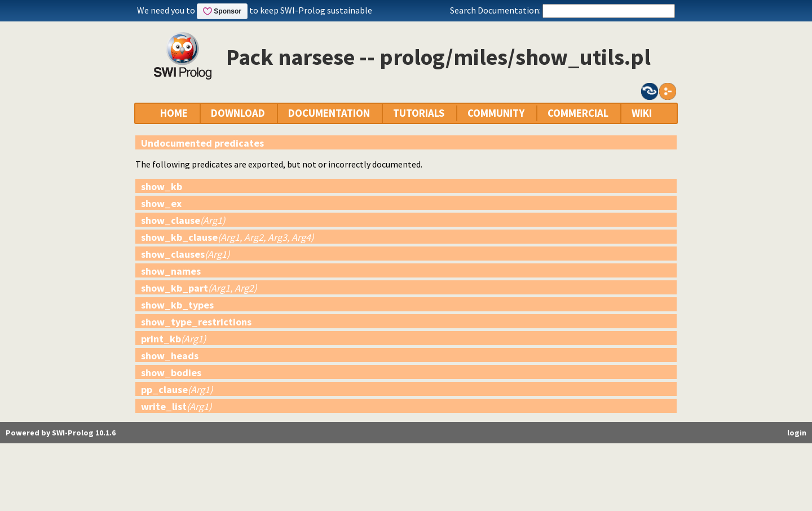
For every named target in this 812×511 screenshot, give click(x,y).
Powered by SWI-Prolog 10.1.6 (61, 433)
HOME (174, 113)
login (797, 433)
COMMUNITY (496, 113)
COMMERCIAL (578, 113)
